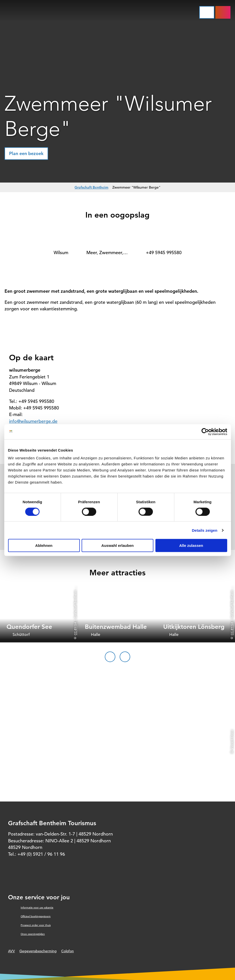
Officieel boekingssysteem (36, 916)
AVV (11, 951)
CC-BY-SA (75, 628)
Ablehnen (44, 545)
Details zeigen (205, 530)
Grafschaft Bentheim (91, 187)
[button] (26, 154)
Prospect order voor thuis (36, 925)
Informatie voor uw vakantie (37, 908)
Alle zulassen (191, 545)
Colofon (68, 951)
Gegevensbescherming (38, 951)
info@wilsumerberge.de (33, 421)
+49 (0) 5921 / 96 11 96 (41, 854)
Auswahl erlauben (117, 545)
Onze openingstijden (33, 934)
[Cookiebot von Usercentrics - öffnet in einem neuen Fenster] (205, 432)
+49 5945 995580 (164, 253)
